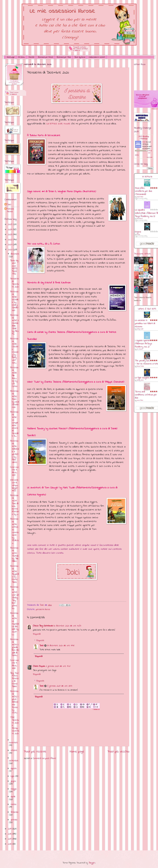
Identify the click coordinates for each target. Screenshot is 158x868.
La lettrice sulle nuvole (58, 124)
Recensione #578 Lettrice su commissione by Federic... (15, 531)
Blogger (92, 863)
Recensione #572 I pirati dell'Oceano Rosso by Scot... (14, 702)
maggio (14, 789)
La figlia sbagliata (142, 378)
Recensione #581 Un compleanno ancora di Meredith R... (14, 424)
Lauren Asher (140, 197)
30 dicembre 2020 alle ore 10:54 (67, 626)
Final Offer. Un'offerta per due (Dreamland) (144, 191)
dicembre (15, 254)
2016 (10, 844)
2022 (10, 240)
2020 (10, 250)
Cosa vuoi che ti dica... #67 (14, 471)
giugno (13, 781)
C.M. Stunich (140, 219)
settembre (14, 761)
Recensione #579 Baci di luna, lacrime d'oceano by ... (15, 505)
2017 (10, 839)
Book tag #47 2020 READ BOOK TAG (14, 267)
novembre (13, 743)
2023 (10, 235)
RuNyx (138, 234)
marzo (14, 804)
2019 (10, 829)
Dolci (41, 646)
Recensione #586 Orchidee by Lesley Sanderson (14, 301)
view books (150, 157)
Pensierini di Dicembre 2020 (14, 283)
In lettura (147, 177)
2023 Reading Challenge (144, 137)
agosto (14, 768)
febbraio (15, 812)
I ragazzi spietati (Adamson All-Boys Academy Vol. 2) (143, 344)
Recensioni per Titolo (64, 57)
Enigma (138, 232)
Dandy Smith (140, 380)
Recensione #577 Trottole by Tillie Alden (14, 555)
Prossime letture (142, 254)
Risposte (40, 641)
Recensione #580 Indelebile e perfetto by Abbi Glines (14, 452)
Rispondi (37, 634)
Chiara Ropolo (39, 666)
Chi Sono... (21, 57)
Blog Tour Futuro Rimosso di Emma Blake (14, 680)
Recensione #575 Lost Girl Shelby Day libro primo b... (15, 598)
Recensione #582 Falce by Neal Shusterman (15, 399)
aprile (13, 797)
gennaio (14, 820)
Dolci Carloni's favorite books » (143, 299)
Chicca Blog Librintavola (43, 626)
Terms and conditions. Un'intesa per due (146, 395)
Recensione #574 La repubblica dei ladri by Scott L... (14, 624)
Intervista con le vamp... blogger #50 (14, 485)
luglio (13, 776)
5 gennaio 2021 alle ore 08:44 (60, 686)
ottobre (14, 750)
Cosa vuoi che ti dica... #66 (14, 664)
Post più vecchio (118, 752)
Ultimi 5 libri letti (147, 309)
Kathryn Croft (140, 329)
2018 (10, 834)
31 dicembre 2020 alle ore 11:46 (61, 646)
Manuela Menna (10, 210)
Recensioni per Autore (45, 57)
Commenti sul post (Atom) (44, 758)
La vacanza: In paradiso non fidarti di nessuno (145, 324)
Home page (11, 57)
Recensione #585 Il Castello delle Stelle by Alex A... (14, 325)
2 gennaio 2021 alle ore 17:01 (58, 666)
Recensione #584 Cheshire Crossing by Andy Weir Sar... (14, 351)
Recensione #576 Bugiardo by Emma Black (14, 574)
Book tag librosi (80, 57)
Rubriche (31, 57)
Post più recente (35, 752)
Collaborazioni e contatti (97, 57)
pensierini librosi (43, 609)
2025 (11, 224)
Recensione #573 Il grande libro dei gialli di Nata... (15, 647)
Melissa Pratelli (140, 366)
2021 (10, 245)
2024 (10, 230)
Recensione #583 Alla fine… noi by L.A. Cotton (14, 377)
